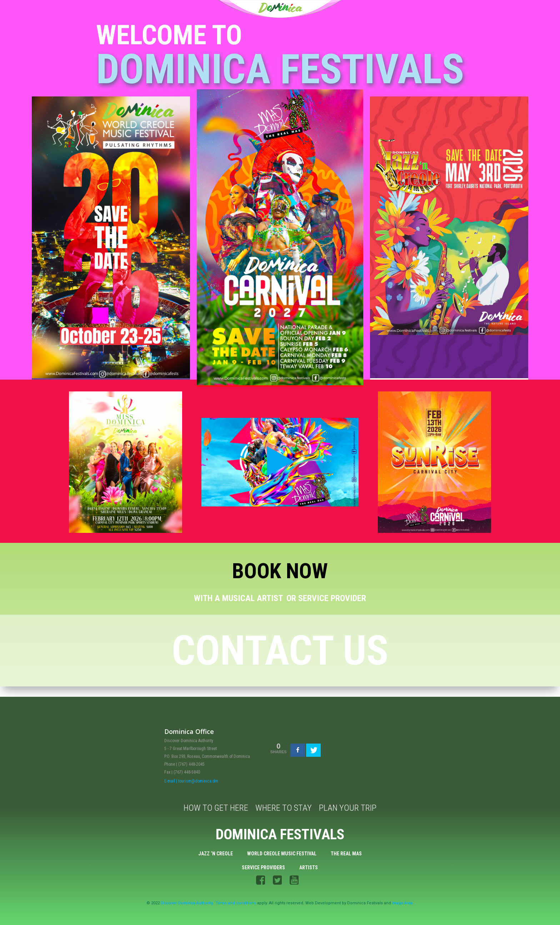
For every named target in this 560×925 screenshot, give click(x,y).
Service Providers (264, 867)
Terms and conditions (236, 905)
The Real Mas (346, 852)
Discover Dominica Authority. (187, 905)
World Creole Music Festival (282, 852)
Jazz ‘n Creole (216, 852)
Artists (309, 867)
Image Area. (403, 905)
